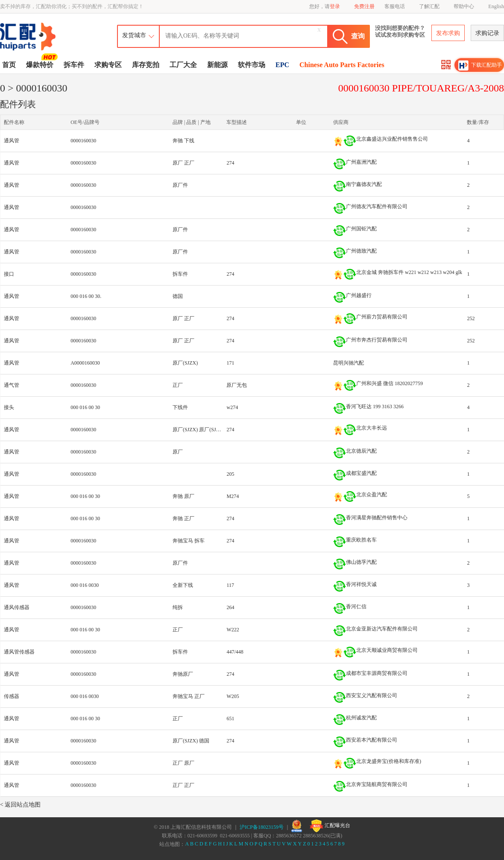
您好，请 (325, 6)
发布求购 (448, 33)
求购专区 (108, 65)
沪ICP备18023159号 (262, 827)
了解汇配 (429, 6)
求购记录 (487, 33)
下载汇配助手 (480, 65)
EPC (282, 65)
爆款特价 (41, 64)
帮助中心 (464, 6)
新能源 (217, 65)
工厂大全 (183, 65)
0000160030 (83, 141)
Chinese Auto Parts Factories (342, 65)
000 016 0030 (85, 585)
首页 (9, 65)
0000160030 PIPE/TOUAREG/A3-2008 (421, 88)
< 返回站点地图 (20, 805)
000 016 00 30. (86, 296)
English (496, 6)
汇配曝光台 (330, 826)
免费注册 (364, 6)
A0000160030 (85, 363)
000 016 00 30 (85, 407)
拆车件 (74, 65)
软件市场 (252, 65)
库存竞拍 (146, 65)
